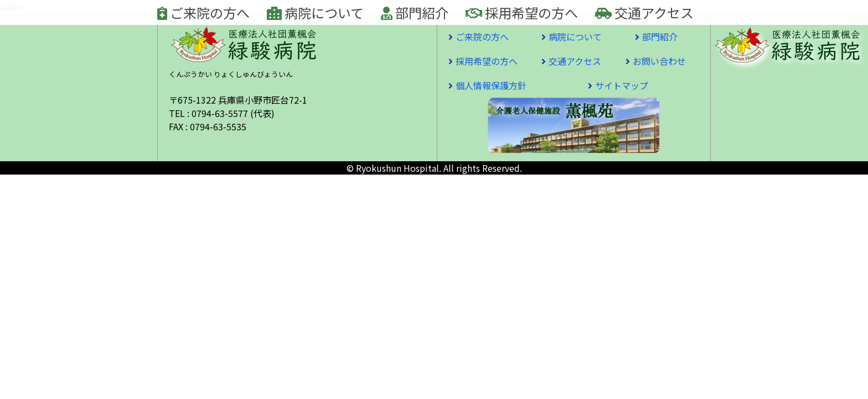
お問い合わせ (659, 61)
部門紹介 (415, 12)
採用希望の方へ (522, 12)
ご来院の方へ (203, 12)
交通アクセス (644, 12)
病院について (315, 12)
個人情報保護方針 (491, 85)
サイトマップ (622, 85)
